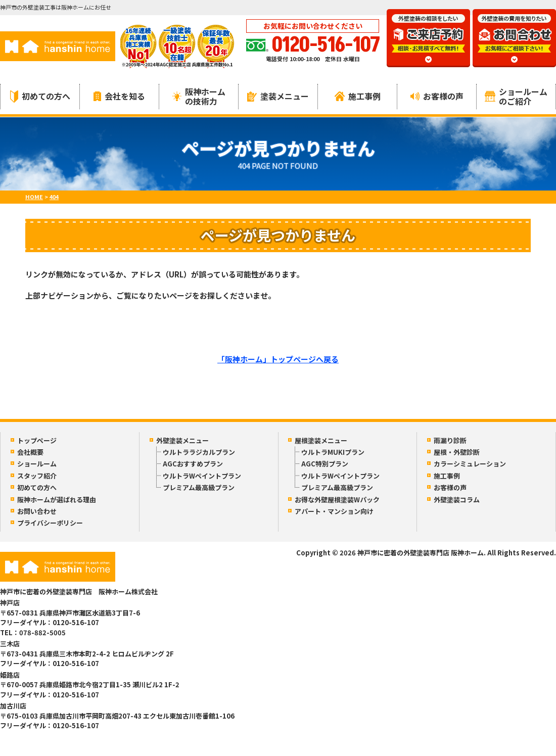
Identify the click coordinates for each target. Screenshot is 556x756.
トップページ (37, 440)
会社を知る (119, 96)
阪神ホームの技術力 (199, 96)
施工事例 (358, 96)
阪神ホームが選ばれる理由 (57, 500)
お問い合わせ (37, 511)
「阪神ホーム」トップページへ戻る (278, 359)
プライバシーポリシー (50, 523)
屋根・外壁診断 (457, 452)
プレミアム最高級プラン (199, 487)
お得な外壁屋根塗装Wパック (337, 500)
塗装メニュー (278, 96)
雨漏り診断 (450, 440)
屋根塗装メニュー (321, 440)
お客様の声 (437, 96)
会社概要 (30, 452)
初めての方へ (40, 96)
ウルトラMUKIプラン (333, 452)
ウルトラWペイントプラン (202, 476)
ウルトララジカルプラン (199, 452)
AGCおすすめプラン (193, 464)
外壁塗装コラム (457, 500)
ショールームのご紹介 (516, 96)
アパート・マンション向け (334, 511)
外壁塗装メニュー (182, 440)
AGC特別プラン (325, 464)
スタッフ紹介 (37, 476)
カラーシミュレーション (470, 464)
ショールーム (37, 464)
